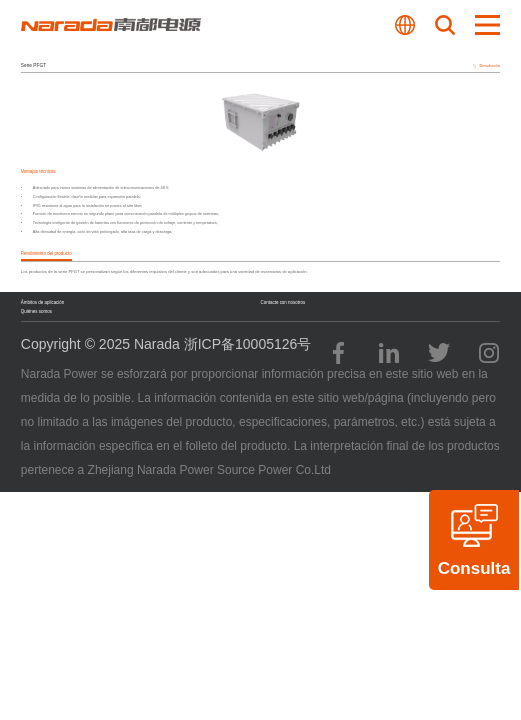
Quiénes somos (36, 311)
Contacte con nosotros (283, 302)
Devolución (487, 65)
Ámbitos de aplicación (42, 302)
